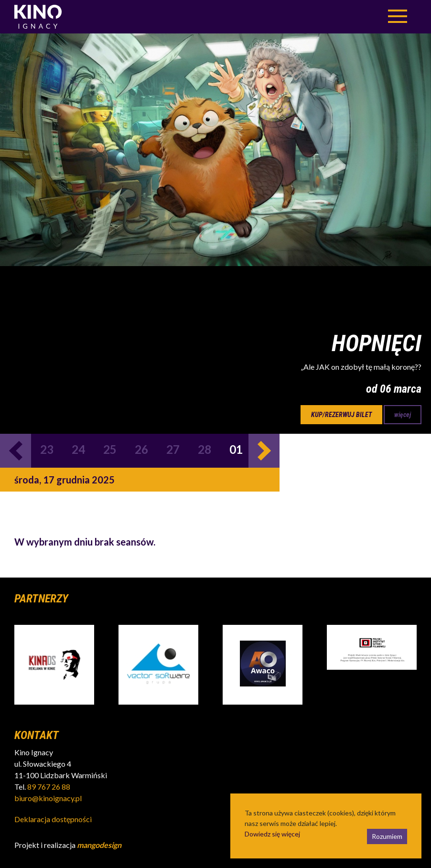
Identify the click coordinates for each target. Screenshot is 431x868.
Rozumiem (387, 836)
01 (236, 449)
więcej (403, 415)
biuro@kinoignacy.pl (48, 798)
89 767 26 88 (49, 787)
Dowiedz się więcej (272, 834)
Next (264, 451)
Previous (16, 451)
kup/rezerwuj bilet (341, 415)
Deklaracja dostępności (53, 819)
